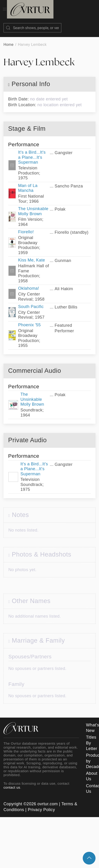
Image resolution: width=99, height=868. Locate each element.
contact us (12, 783)
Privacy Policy (41, 805)
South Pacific (31, 302)
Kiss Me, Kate (32, 255)
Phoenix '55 (29, 320)
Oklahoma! (29, 284)
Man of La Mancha (28, 184)
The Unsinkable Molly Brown (33, 207)
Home (8, 40)
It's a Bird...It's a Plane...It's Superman (32, 153)
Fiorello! (26, 227)
